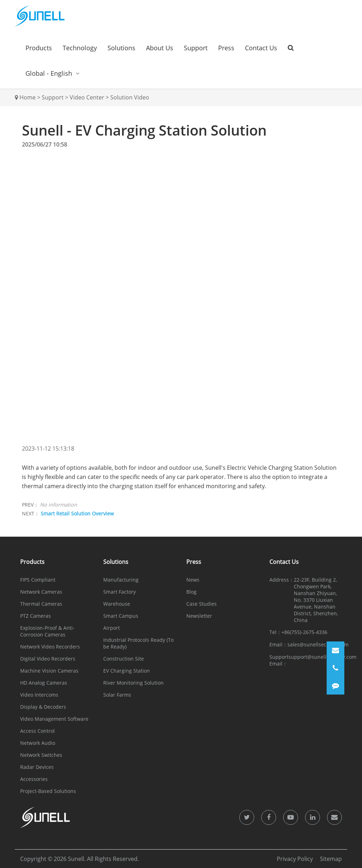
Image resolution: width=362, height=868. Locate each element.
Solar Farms (117, 695)
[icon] (247, 817)
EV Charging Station (127, 671)
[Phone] (335, 668)
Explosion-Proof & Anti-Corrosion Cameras (47, 631)
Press (226, 48)
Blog (191, 592)
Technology (80, 48)
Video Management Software (54, 719)
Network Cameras (41, 592)
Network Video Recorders (50, 647)
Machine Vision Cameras (49, 671)
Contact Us (261, 48)
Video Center (87, 97)
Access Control (37, 731)
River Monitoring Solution (133, 683)
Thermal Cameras (41, 604)
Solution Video (130, 97)
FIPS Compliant (38, 580)
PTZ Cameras (36, 616)
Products (39, 48)
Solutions (121, 48)
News (193, 580)
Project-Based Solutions (48, 791)
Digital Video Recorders (48, 659)
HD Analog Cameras (44, 683)
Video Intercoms (39, 695)
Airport (112, 628)
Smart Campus (121, 616)
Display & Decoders (43, 707)
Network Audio (38, 743)
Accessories (34, 779)
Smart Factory (119, 592)
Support (196, 48)
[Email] (335, 650)
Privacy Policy (295, 859)
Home (28, 97)
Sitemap (331, 859)
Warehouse (117, 604)
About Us (160, 48)
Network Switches (41, 755)
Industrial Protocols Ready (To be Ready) (138, 643)
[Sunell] (40, 16)
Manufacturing (121, 580)
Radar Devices (37, 767)
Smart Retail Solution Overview (77, 513)
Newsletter (199, 616)
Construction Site (124, 659)
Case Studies (202, 604)
